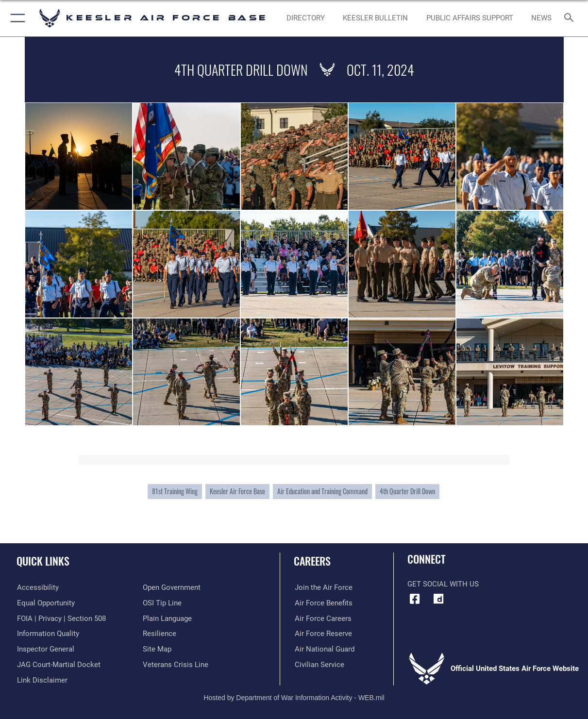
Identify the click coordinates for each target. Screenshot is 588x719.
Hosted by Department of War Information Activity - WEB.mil (294, 697)
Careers (312, 560)
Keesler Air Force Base (237, 491)
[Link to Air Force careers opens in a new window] (322, 618)
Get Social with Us (443, 584)
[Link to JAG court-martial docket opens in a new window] (58, 664)
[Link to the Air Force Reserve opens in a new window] (322, 634)
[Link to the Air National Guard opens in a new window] (324, 649)
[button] (16, 18)
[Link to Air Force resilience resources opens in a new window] (160, 634)
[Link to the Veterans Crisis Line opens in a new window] (176, 664)
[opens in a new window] (438, 599)
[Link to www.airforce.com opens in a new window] (323, 587)
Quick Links (43, 560)
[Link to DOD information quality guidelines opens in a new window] (48, 634)
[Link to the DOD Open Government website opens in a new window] (172, 587)
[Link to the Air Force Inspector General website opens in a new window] (45, 649)
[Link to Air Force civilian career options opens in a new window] (319, 664)
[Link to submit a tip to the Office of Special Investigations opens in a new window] (162, 603)
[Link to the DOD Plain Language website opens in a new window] (167, 618)
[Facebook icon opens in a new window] (415, 599)
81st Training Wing (175, 491)
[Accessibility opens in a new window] (37, 587)
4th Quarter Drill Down (407, 491)
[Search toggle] (571, 18)
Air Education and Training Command (322, 491)
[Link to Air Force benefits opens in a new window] (323, 603)
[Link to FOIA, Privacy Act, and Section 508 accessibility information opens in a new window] (61, 618)
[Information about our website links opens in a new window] (42, 680)
